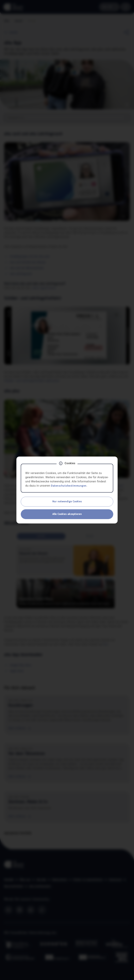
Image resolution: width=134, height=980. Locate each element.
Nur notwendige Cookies (67, 502)
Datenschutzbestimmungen (69, 486)
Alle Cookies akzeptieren (67, 514)
